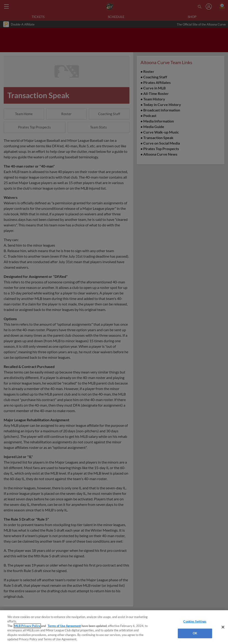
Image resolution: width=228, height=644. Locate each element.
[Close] (223, 627)
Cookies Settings (195, 621)
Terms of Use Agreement (64, 626)
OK (195, 633)
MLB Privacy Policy (27, 626)
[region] (114, 627)
